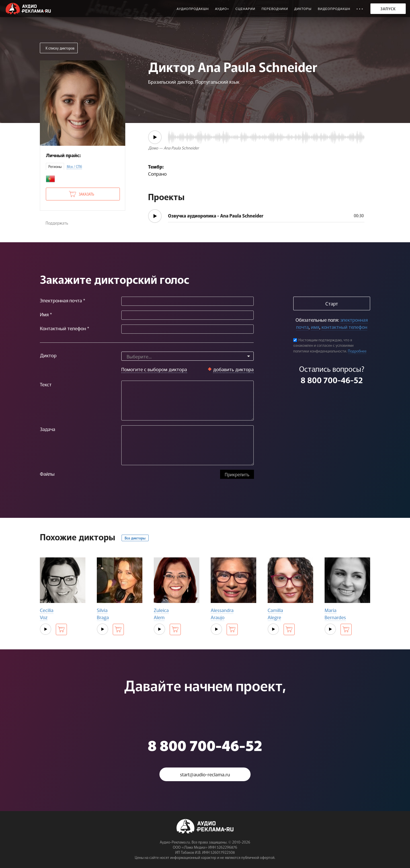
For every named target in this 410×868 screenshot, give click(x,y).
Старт (332, 303)
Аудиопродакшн (193, 9)
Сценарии (245, 9)
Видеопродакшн (334, 9)
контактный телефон (344, 327)
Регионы (55, 166)
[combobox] (187, 356)
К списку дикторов (60, 48)
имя (315, 327)
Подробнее (357, 351)
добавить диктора (233, 369)
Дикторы (303, 9)
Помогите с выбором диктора (154, 369)
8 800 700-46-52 (332, 380)
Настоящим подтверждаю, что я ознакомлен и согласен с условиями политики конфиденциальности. (323, 345)
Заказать (86, 194)
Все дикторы (135, 538)
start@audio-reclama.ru (205, 774)
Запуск (388, 9)
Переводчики (275, 9)
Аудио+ (222, 9)
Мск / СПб (74, 166)
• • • (360, 9)
